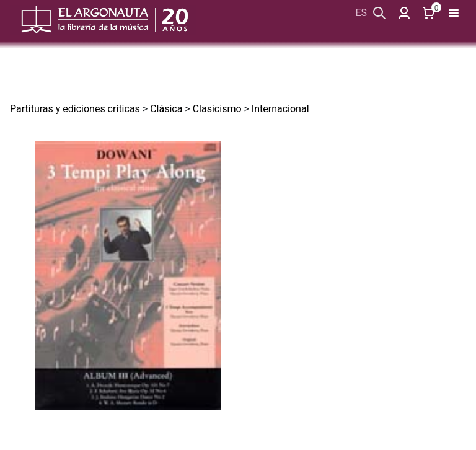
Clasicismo (217, 109)
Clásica (166, 109)
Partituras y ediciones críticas (75, 109)
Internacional (280, 109)
